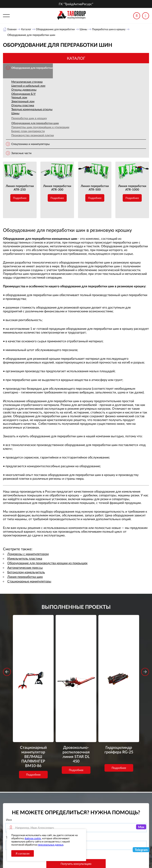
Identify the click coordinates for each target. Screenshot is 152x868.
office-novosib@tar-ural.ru (119, 831)
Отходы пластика (23, 105)
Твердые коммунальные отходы (32, 109)
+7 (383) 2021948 (119, 822)
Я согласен (23, 853)
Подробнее (20, 198)
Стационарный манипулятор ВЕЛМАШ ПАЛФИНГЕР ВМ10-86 (33, 673)
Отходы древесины (24, 90)
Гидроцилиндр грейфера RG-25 (119, 665)
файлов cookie (33, 838)
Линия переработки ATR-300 (57, 188)
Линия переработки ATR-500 (95, 188)
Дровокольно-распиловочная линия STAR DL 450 (76, 667)
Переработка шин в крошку (114, 29)
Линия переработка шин (25, 577)
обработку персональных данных (55, 787)
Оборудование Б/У (23, 94)
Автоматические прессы (25, 568)
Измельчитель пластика (25, 559)
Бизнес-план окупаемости (28, 131)
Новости (65, 821)
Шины (87, 29)
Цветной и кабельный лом (28, 86)
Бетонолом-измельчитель (26, 572)
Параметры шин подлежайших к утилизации (40, 127)
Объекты (65, 826)
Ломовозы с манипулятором (28, 554)
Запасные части (21, 153)
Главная (12, 29)
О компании (67, 811)
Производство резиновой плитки (33, 135)
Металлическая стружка (27, 82)
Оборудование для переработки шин (35, 123)
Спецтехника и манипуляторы (30, 144)
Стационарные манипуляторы (29, 581)
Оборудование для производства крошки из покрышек (47, 563)
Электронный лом (23, 101)
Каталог (27, 29)
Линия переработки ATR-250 (20, 188)
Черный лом (19, 97)
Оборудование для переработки (58, 29)
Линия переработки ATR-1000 (132, 188)
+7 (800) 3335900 (119, 812)
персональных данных (51, 845)
